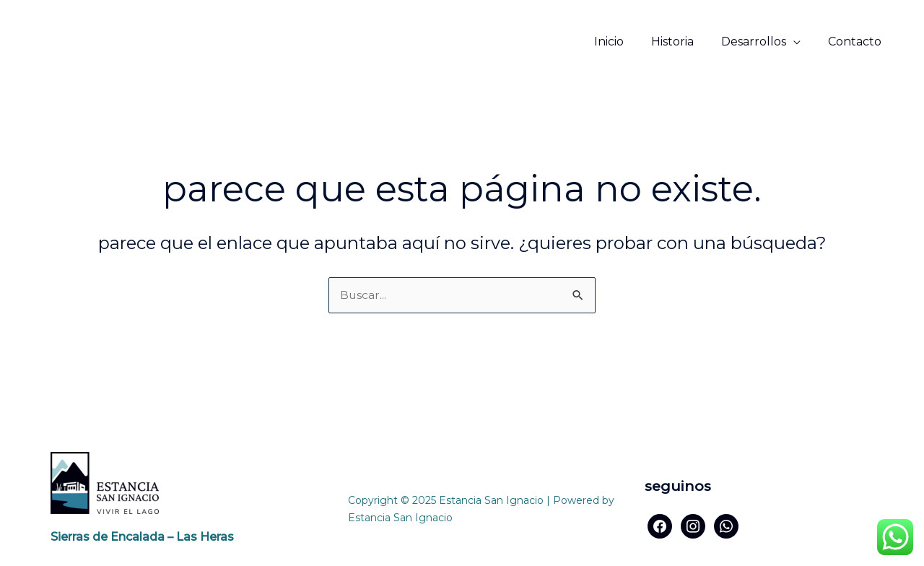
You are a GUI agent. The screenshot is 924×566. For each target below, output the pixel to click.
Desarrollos (760, 42)
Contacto (857, 42)
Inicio (624, 42)
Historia (683, 42)
